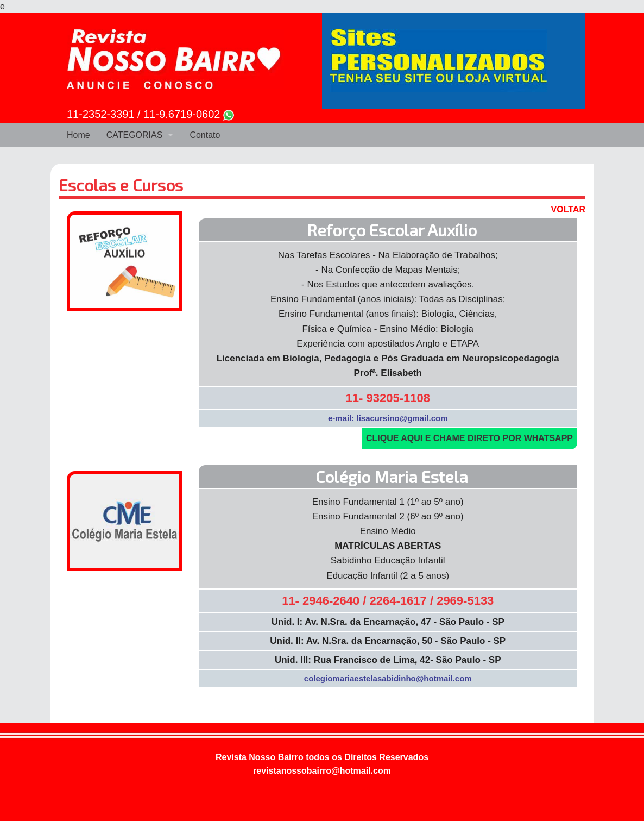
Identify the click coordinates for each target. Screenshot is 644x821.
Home (78, 135)
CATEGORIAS (135, 135)
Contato (205, 135)
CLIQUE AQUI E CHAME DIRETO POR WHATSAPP (469, 438)
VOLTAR (568, 209)
